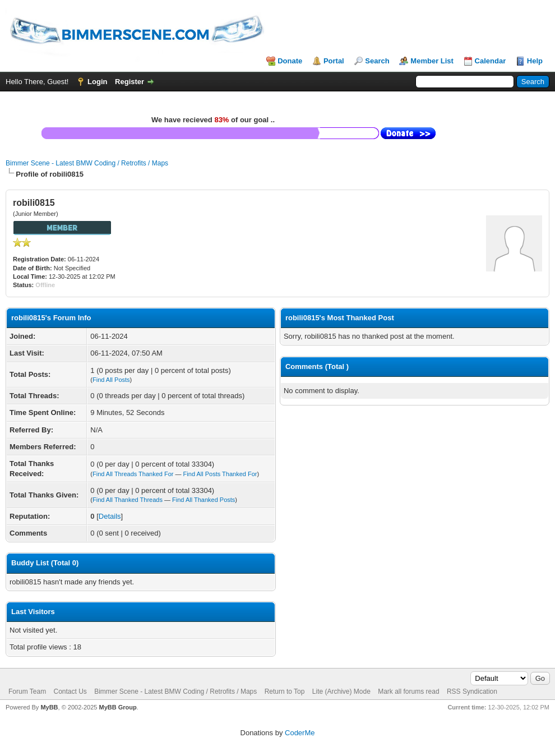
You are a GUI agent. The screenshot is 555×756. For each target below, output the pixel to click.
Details (110, 516)
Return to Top (285, 692)
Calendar (491, 61)
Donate (290, 61)
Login (97, 82)
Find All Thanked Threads (128, 500)
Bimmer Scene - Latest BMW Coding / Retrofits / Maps (87, 163)
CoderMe (300, 733)
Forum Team (27, 692)
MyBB (49, 707)
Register (129, 82)
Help (535, 61)
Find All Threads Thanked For (133, 474)
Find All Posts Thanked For (220, 474)
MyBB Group (117, 707)
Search (377, 61)
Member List (432, 61)
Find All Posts (111, 380)
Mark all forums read (408, 692)
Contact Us (70, 692)
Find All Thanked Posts (203, 500)
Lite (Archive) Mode (341, 692)
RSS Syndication (472, 692)
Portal (334, 61)
